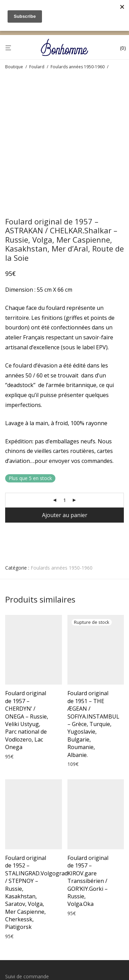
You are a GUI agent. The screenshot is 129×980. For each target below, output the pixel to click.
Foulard (37, 67)
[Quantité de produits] (65, 381)
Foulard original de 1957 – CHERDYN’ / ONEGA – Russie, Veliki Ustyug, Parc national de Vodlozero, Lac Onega (27, 601)
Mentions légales (24, 882)
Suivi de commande (27, 858)
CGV (10, 870)
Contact (14, 932)
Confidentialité (21, 895)
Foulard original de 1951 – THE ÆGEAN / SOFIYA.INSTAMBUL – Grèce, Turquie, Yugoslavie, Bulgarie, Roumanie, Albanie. (93, 605)
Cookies (14, 907)
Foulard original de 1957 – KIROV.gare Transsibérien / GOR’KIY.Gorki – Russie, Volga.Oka (88, 762)
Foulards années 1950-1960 (78, 67)
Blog (10, 920)
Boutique (14, 67)
